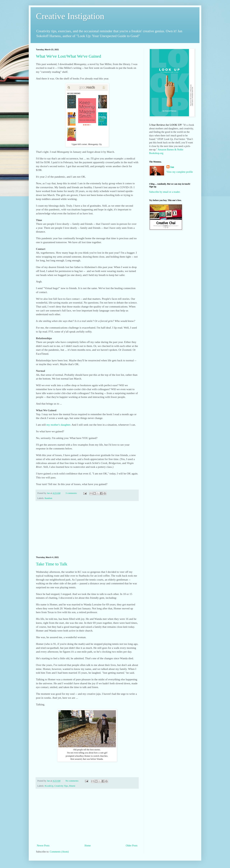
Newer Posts (43, 846)
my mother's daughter (58, 425)
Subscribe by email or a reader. (165, 192)
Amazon (162, 150)
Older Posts (132, 846)
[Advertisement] (87, 529)
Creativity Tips (61, 786)
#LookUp (49, 786)
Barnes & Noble (175, 150)
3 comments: (72, 493)
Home (88, 846)
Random (48, 498)
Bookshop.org (156, 153)
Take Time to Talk (52, 564)
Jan (172, 167)
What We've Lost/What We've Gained (68, 56)
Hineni (72, 786)
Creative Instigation (70, 16)
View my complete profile (180, 172)
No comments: (73, 781)
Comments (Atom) (59, 852)
